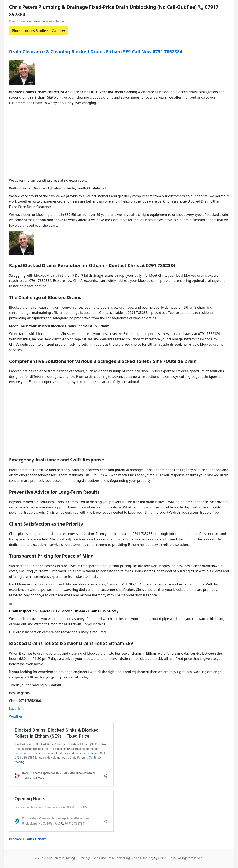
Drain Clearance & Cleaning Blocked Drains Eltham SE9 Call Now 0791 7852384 (96, 51)
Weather (16, 716)
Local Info (17, 708)
